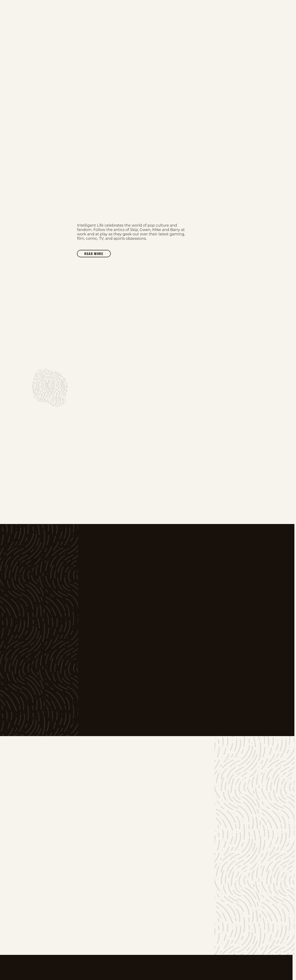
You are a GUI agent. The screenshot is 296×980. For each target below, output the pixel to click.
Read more (97, 254)
